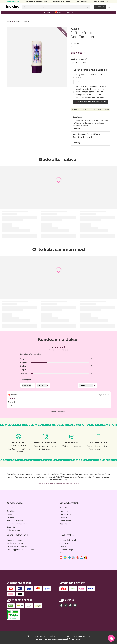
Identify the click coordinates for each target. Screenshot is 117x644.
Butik (62, 553)
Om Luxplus (64, 543)
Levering (10, 517)
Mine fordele (64, 511)
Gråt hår (86, 110)
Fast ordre (63, 517)
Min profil (63, 508)
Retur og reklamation (15, 521)
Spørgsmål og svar (14, 508)
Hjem (9, 22)
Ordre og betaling (13, 530)
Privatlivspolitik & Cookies (17, 546)
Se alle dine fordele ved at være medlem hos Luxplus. (59, 483)
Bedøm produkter (67, 521)
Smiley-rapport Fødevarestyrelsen (20, 550)
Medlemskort (65, 524)
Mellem (106, 110)
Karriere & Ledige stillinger (70, 550)
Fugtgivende (96, 110)
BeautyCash (11, 527)
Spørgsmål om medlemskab (18, 524)
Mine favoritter (65, 514)
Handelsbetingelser (14, 540)
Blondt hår (76, 110)
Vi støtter (63, 546)
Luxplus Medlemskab (68, 540)
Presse (9, 514)
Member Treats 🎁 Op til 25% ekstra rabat (58, 12)
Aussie (26, 22)
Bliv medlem (100, 7)
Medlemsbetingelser (15, 543)
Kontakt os (11, 511)
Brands (17, 22)
